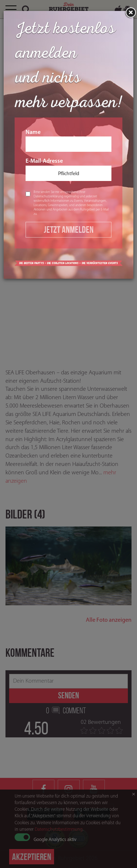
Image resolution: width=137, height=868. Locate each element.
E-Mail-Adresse (68, 170)
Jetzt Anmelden (69, 229)
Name (68, 141)
